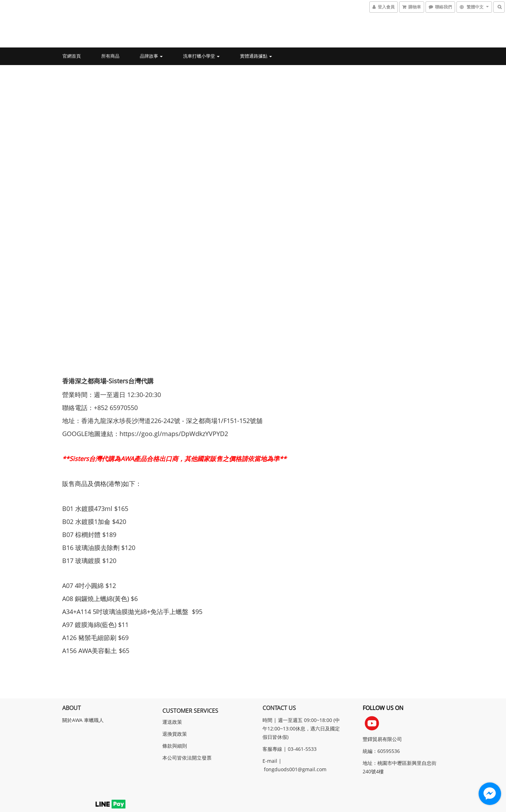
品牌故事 (151, 56)
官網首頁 (72, 56)
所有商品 (110, 56)
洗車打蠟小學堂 (201, 56)
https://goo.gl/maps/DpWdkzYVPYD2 (175, 432)
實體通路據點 (256, 56)
